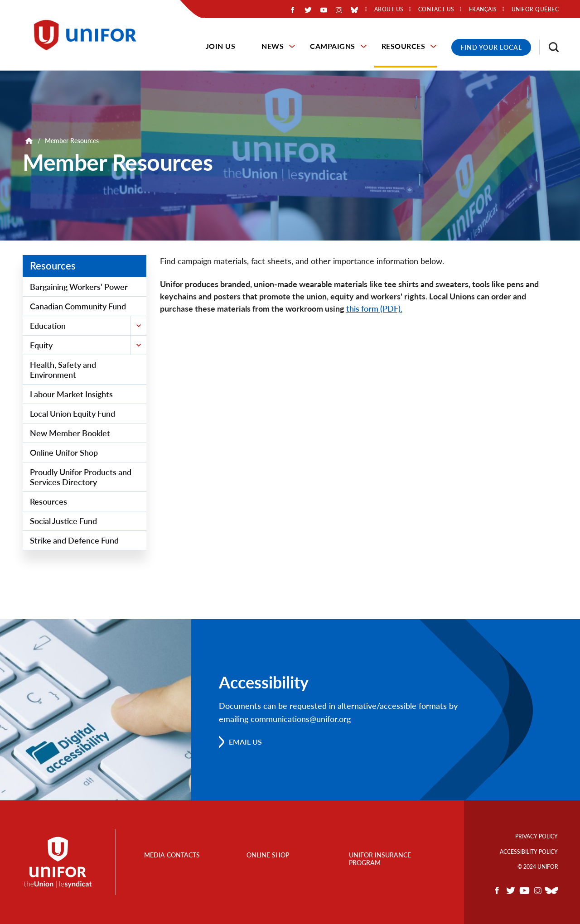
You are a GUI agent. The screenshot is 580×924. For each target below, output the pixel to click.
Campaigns (333, 46)
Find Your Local (491, 47)
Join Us (221, 46)
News (273, 46)
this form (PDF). (374, 308)
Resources (404, 46)
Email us (245, 742)
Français (483, 10)
